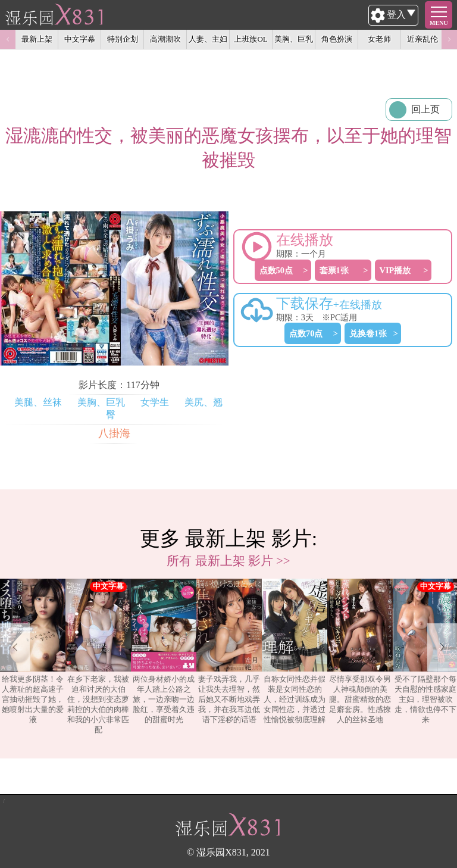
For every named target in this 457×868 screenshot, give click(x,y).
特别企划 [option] (123, 39)
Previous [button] (8, 39)
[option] (33, 657)
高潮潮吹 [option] (165, 39)
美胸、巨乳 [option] (294, 39)
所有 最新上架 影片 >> (228, 561)
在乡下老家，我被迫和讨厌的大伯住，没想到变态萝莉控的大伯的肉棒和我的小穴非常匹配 (98, 656)
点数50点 (276, 270)
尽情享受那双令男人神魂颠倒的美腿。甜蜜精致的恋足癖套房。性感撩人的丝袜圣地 (360, 651)
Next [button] (449, 39)
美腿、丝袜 (38, 402)
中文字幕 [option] (80, 39)
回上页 (425, 109)
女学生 (155, 402)
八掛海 (114, 433)
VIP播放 (395, 270)
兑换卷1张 (368, 333)
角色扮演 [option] (337, 39)
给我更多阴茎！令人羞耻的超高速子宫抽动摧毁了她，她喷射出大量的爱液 (33, 651)
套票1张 (334, 270)
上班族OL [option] (251, 39)
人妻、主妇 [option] (208, 39)
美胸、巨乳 (101, 402)
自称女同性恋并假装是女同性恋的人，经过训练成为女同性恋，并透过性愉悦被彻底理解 (295, 651)
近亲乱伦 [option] (422, 39)
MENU (439, 23)
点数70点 (306, 333)
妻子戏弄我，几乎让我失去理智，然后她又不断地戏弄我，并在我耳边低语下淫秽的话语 (229, 651)
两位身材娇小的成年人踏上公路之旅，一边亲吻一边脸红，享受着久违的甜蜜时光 (164, 651)
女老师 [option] (379, 39)
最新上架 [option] (37, 39)
